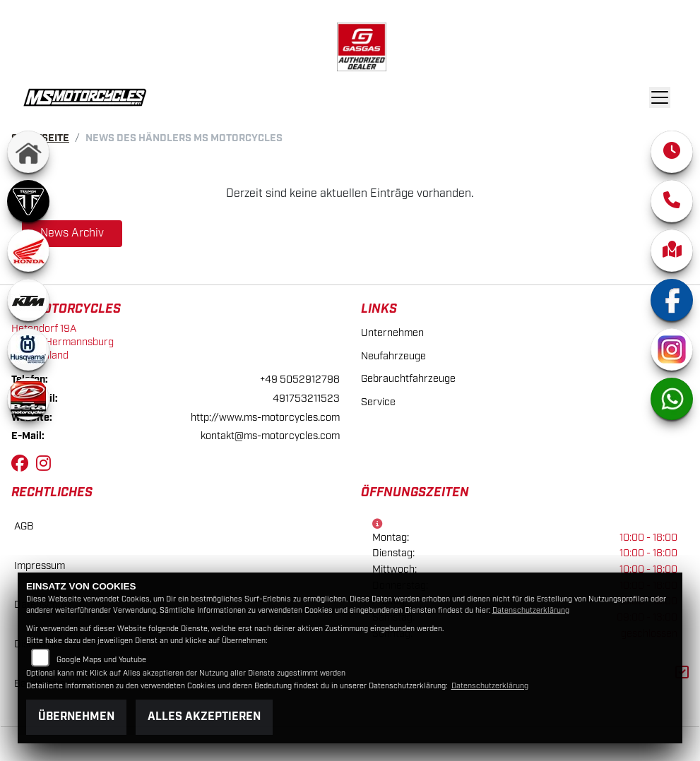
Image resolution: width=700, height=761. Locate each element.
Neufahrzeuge (393, 356)
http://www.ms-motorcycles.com (265, 418)
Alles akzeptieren (204, 717)
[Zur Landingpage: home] (28, 152)
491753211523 (306, 399)
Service (378, 402)
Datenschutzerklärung (531, 611)
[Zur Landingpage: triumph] (28, 201)
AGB (24, 526)
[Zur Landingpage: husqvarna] (28, 349)
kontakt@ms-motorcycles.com (270, 436)
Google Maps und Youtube (101, 660)
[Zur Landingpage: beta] (28, 399)
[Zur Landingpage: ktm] (28, 300)
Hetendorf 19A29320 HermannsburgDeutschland (63, 342)
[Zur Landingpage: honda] (28, 251)
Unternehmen (392, 333)
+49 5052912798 (300, 379)
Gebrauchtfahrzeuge (408, 379)
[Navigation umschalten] (660, 97)
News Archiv (72, 233)
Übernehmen (76, 717)
